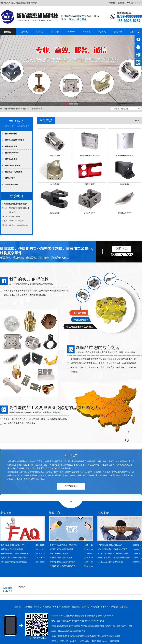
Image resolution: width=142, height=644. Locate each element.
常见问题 (95, 607)
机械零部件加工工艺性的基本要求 (62, 562)
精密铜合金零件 (11, 159)
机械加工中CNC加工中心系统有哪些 (15, 558)
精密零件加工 (15, 109)
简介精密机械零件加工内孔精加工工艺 (113, 549)
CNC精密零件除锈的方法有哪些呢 (14, 562)
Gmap (105, 641)
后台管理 (96, 641)
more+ (137, 121)
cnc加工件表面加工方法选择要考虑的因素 (114, 558)
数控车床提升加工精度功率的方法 (62, 566)
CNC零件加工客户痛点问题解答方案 (63, 545)
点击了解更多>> (71, 486)
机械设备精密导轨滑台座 (90, 155)
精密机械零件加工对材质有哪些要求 (15, 553)
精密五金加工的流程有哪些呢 (12, 549)
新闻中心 (118, 32)
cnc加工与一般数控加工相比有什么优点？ (114, 553)
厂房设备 (47, 607)
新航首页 (8, 32)
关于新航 (24, 32)
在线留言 (121, 3)
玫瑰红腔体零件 (90, 184)
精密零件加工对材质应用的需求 (62, 549)
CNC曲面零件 (55, 184)
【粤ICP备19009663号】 (106, 616)
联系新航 (131, 3)
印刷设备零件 (125, 184)
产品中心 (39, 32)
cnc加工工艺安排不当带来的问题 (111, 562)
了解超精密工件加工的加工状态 (110, 545)
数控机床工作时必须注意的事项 (13, 545)
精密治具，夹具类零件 (14, 172)
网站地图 (112, 3)
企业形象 (71, 32)
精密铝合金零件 (11, 146)
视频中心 (102, 32)
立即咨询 (121, 249)
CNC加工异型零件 (125, 213)
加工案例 (55, 32)
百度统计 (64, 641)
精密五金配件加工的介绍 (59, 553)
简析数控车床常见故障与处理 (61, 558)
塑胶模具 (22, 587)
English (139, 3)
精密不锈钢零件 (11, 134)
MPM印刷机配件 (11, 184)
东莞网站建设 (85, 641)
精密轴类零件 (10, 178)
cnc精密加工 (25, 109)
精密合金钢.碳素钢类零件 (15, 140)
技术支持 (105, 607)
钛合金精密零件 (90, 213)
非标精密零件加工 (37, 109)
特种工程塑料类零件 (13, 165)
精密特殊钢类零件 (12, 153)
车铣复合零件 (55, 155)
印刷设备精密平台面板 (125, 155)
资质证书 (87, 32)
